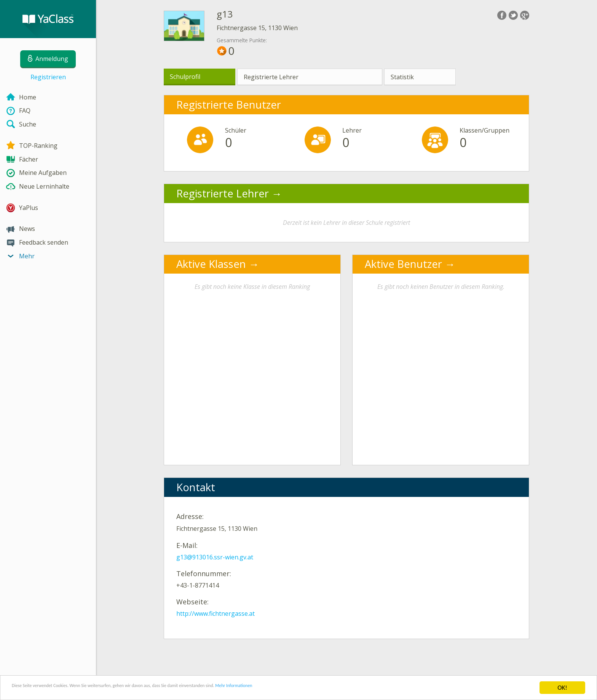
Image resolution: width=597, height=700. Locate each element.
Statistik (402, 77)
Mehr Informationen (334, 688)
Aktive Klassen (211, 264)
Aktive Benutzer (403, 264)
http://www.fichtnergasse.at (215, 614)
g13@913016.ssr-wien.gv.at (215, 557)
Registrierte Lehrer (271, 77)
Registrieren (48, 77)
